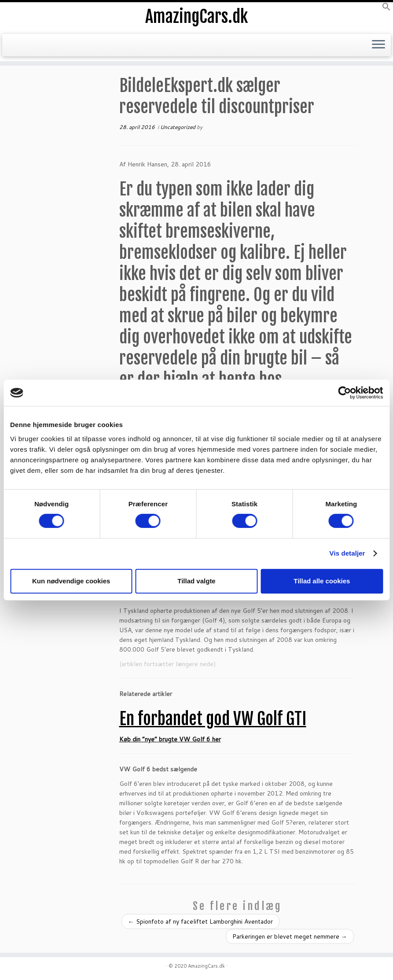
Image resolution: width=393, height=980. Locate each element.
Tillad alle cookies (322, 581)
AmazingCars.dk (197, 18)
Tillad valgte (196, 581)
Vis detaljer (347, 553)
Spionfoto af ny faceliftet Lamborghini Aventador (200, 921)
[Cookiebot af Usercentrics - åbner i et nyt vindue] (344, 393)
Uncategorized (178, 127)
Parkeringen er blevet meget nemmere (290, 936)
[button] (386, 9)
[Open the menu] (378, 47)
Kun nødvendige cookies (71, 581)
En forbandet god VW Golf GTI (213, 719)
